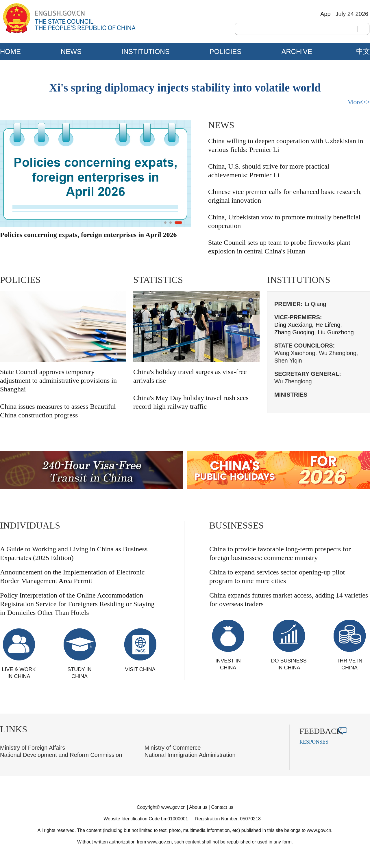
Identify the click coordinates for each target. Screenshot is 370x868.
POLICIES (226, 52)
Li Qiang (316, 304)
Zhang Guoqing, (295, 332)
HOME (10, 52)
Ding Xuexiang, (294, 325)
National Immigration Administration (190, 755)
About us (198, 807)
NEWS (71, 52)
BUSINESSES (237, 525)
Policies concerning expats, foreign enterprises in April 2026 (88, 235)
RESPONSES (314, 742)
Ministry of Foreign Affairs (33, 748)
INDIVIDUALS (30, 525)
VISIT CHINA (140, 669)
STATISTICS (158, 280)
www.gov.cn (173, 807)
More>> (359, 102)
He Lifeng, (329, 325)
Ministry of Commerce (173, 748)
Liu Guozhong (336, 332)
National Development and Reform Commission (61, 755)
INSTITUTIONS (146, 52)
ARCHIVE (297, 52)
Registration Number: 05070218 (228, 819)
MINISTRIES (291, 395)
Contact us (222, 807)
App (325, 14)
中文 (363, 51)
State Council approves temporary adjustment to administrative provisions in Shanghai (58, 380)
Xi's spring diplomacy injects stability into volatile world (185, 88)
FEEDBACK (321, 731)
